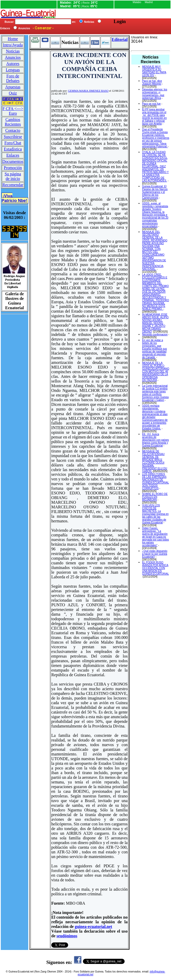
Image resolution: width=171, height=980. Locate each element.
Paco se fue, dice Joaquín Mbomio (152, 82)
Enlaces (13, 155)
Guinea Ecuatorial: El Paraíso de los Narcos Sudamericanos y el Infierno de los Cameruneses (155, 192)
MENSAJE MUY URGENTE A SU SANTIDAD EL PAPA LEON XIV (154, 71)
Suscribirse (13, 137)
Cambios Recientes (13, 122)
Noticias (13, 51)
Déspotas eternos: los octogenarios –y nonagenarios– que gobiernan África (155, 94)
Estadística (13, 149)
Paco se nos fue (151, 104)
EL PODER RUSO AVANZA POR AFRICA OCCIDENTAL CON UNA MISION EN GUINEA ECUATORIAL (155, 568)
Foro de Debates (13, 78)
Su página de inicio (13, 176)
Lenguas (13, 70)
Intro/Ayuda (13, 45)
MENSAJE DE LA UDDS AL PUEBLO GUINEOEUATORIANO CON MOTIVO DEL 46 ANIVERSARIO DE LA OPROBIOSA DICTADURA (156, 372)
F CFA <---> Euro (13, 111)
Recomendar (13, 185)
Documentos (13, 161)
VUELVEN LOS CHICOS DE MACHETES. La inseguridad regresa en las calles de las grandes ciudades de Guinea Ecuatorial (155, 514)
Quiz (13, 93)
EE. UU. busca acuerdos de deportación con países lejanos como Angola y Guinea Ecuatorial (155, 440)
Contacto (13, 130)
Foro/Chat (13, 143)
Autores (13, 64)
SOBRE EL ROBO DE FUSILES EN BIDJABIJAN (155, 497)
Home (13, 39)
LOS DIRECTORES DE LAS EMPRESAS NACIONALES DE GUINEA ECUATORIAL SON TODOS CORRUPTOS (155, 481)
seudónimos (67, 936)
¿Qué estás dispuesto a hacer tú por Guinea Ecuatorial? (155, 554)
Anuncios (13, 57)
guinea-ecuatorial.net (93, 927)
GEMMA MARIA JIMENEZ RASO (88, 91)
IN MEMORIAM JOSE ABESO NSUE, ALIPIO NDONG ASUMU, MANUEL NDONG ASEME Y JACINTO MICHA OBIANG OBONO (155, 323)
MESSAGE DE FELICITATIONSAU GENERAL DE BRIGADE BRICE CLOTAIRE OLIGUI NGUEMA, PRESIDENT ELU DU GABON (155, 461)
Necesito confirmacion (155, 334)
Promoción (13, 168)
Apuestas (13, 87)
